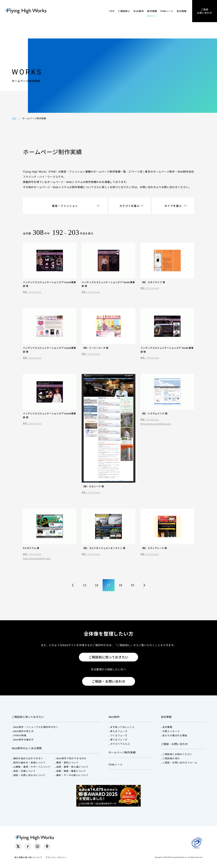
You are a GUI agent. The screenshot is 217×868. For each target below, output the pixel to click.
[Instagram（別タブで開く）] (37, 846)
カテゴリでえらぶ (120, 744)
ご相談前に (124, 11)
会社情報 (182, 11)
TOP (112, 11)
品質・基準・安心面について (72, 767)
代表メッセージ (171, 731)
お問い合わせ (148, 187)
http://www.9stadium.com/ (37, 558)
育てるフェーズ (119, 740)
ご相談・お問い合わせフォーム (180, 762)
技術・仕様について (25, 771)
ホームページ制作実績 (122, 752)
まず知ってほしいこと (123, 727)
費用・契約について (68, 762)
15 (85, 585)
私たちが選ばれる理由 (175, 735)
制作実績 (152, 11)
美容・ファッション (65, 206)
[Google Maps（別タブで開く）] (47, 846)
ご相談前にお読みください (177, 754)
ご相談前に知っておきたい (109, 657)
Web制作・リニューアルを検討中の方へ (36, 727)
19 (132, 585)
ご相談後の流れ (171, 758)
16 (97, 585)
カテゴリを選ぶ (129, 206)
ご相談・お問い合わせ (109, 681)
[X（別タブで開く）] (18, 846)
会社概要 (167, 727)
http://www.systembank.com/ (156, 424)
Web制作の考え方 (24, 731)
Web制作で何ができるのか (71, 758)
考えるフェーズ (119, 731)
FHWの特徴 (20, 735)
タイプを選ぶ (173, 206)
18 (121, 585)
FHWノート (167, 11)
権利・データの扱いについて (72, 775)
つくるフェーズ (119, 735)
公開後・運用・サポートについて (32, 767)
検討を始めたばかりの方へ (28, 758)
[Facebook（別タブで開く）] (28, 846)
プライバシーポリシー (56, 857)
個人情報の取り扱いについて (28, 857)
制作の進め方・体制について (30, 762)
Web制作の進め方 (24, 740)
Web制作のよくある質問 (27, 748)
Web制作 (139, 11)
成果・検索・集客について (71, 771)
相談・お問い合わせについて (30, 775)
